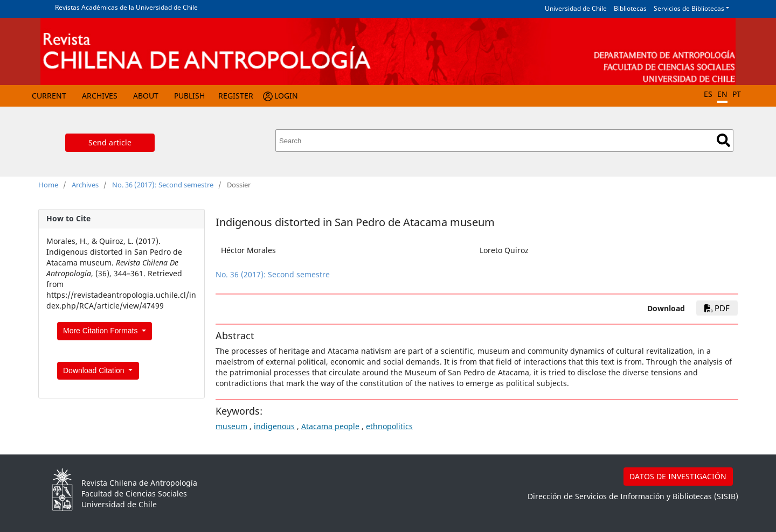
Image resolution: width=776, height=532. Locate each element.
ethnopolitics (389, 426)
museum (231, 426)
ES (708, 94)
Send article (110, 142)
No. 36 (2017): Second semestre (163, 185)
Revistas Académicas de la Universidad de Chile (126, 7)
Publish (189, 96)
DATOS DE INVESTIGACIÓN (678, 476)
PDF (717, 308)
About (146, 96)
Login (286, 96)
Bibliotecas (630, 8)
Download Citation (95, 370)
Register (236, 96)
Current (49, 96)
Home (48, 185)
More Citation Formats (101, 331)
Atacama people (330, 426)
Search (723, 140)
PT (737, 94)
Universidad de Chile (576, 8)
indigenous (274, 426)
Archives (100, 96)
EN (722, 94)
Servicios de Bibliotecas (689, 8)
